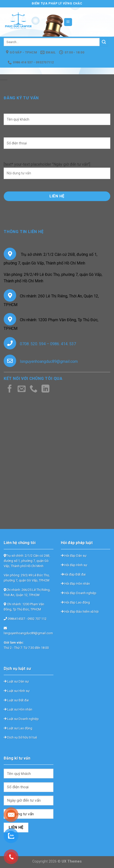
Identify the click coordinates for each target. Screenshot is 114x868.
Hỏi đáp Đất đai (73, 574)
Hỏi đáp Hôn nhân (75, 584)
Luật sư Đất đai (16, 700)
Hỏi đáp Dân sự (74, 556)
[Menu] (68, 22)
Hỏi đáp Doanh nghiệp (79, 593)
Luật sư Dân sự (16, 681)
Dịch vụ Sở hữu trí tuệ (20, 737)
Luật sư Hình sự (17, 691)
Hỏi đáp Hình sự (74, 565)
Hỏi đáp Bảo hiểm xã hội (80, 612)
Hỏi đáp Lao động (75, 602)
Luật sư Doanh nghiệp (21, 719)
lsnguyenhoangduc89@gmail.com (49, 361)
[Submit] (104, 42)
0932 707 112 (37, 619)
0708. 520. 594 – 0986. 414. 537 (48, 344)
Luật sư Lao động (18, 728)
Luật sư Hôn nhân (18, 709)
